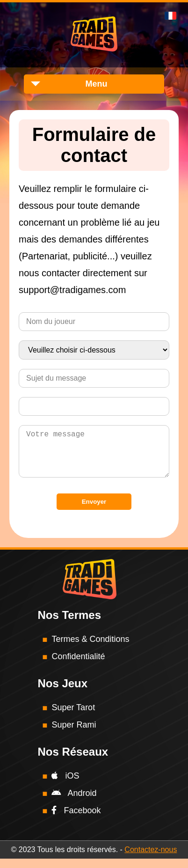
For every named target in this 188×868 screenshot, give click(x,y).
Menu (97, 84)
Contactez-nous (151, 859)
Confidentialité (78, 666)
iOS (65, 785)
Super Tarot (73, 717)
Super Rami (74, 734)
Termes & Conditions (90, 648)
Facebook (76, 820)
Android (74, 802)
